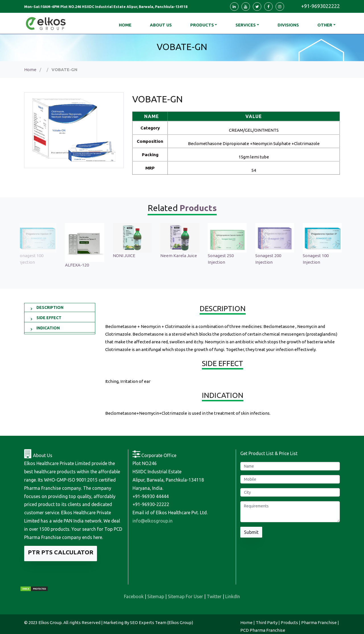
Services (246, 25)
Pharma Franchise (319, 622)
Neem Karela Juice (181, 256)
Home (30, 70)
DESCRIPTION (50, 307)
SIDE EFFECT (49, 318)
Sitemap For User (185, 596)
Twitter (214, 596)
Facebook (134, 596)
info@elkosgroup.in (153, 521)
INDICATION (48, 328)
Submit (251, 532)
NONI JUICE (126, 256)
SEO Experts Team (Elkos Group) (162, 622)
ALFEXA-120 (79, 265)
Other (325, 25)
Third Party (267, 622)
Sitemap (156, 596)
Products (202, 25)
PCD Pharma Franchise (263, 630)
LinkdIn (233, 596)
